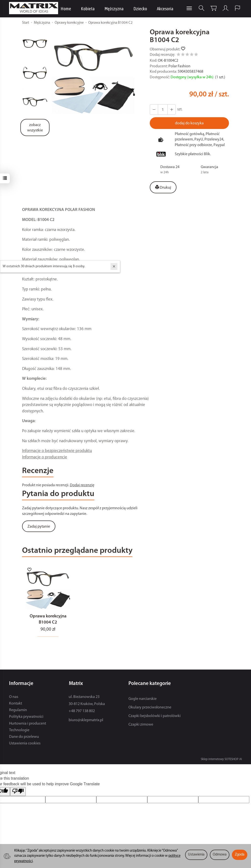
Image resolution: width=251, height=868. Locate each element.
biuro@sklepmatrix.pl (86, 722)
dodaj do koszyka (189, 123)
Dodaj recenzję (82, 485)
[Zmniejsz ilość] (172, 110)
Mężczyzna (114, 9)
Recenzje (38, 471)
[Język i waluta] (238, 8)
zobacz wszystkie (35, 128)
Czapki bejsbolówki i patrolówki (155, 717)
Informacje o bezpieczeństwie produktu (57, 451)
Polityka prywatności (26, 718)
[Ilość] (163, 110)
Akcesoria (165, 9)
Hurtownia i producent (28, 725)
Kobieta (88, 9)
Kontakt (16, 705)
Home (66, 9)
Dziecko (140, 9)
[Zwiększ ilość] (154, 110)
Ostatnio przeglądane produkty (77, 551)
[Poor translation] (18, 793)
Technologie (19, 731)
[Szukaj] (201, 8)
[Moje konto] (226, 8)
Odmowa (220, 855)
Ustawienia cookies (25, 745)
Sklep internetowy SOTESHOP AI (221, 760)
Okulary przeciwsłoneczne (150, 709)
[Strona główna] (35, 8)
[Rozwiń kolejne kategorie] (189, 9)
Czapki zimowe (141, 726)
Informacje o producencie (45, 457)
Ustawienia (196, 855)
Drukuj (163, 187)
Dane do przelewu (24, 738)
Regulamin (18, 711)
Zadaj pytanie (39, 527)
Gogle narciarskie (143, 700)
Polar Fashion (179, 66)
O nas (14, 698)
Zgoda (240, 855)
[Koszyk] (213, 8)
